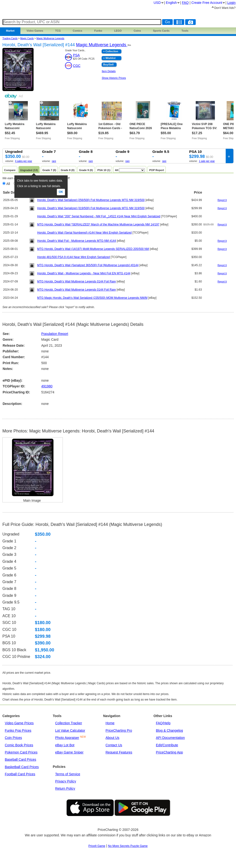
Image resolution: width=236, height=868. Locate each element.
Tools (185, 31)
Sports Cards (161, 31)
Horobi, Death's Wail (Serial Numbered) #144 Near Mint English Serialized (84, 233)
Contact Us (114, 745)
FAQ (185, 3)
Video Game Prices (19, 723)
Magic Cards (27, 38)
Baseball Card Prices (21, 759)
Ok (61, 192)
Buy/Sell (108, 64)
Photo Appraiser (67, 738)
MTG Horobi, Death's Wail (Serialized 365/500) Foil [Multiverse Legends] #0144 (88, 265)
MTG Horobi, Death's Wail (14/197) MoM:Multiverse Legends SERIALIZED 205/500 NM (93, 249)
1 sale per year (207, 161)
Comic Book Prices (19, 745)
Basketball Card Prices (22, 767)
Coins (137, 31)
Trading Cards (10, 38)
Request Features (119, 752)
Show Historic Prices (114, 78)
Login (231, 3)
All (8, 184)
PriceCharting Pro (119, 730)
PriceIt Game (97, 846)
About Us (112, 738)
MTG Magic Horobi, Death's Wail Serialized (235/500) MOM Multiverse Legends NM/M (92, 298)
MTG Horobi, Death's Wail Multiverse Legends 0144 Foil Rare (77, 282)
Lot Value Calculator (70, 730)
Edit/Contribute (167, 745)
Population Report (55, 334)
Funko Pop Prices (18, 730)
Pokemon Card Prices (21, 752)
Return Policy (65, 788)
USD (157, 3)
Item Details (109, 71)
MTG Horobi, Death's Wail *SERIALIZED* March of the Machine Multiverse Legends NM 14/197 (98, 224)
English (171, 3)
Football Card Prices (20, 774)
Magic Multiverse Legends (50, 38)
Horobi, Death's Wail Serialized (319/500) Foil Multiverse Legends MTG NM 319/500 (91, 208)
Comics (77, 31)
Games (35, 31)
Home (110, 723)
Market (10, 31)
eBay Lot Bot (65, 745)
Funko (98, 31)
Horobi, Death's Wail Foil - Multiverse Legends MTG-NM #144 (77, 241)
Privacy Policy (66, 781)
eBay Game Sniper (69, 752)
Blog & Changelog (169, 730)
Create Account (207, 3)
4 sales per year (24, 161)
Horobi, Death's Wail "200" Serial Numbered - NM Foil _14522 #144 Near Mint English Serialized (99, 216)
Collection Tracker (69, 723)
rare (54, 161)
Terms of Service (68, 774)
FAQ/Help (163, 723)
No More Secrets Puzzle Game (128, 846)
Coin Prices (13, 738)
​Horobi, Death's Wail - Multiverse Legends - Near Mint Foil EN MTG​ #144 (84, 273)
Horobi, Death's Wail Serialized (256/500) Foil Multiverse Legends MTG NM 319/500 (91, 200)
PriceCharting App (169, 752)
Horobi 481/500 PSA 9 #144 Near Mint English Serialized (74, 257)
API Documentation (170, 738)
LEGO (118, 31)
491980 (47, 386)
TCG (58, 31)
